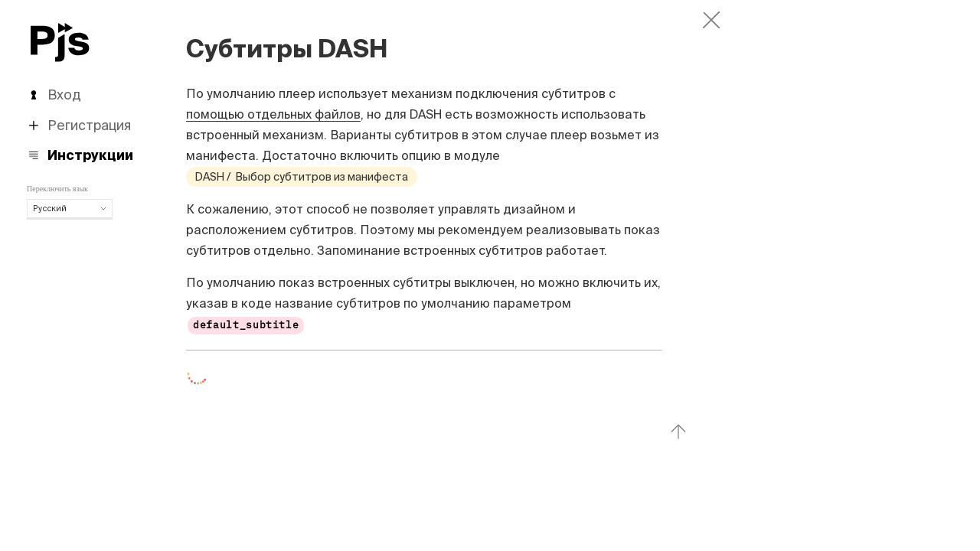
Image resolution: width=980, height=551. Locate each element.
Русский (70, 208)
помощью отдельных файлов (273, 114)
